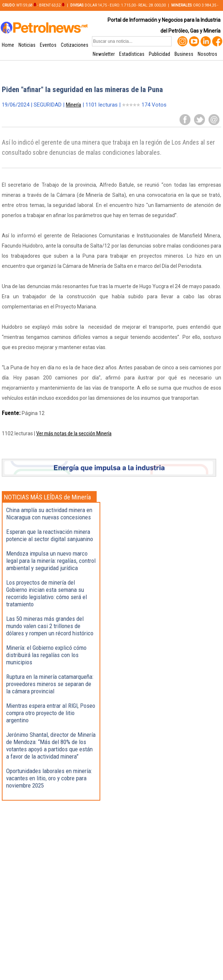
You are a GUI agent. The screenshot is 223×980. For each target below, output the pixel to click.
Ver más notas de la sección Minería (74, 433)
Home (8, 45)
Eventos (48, 45)
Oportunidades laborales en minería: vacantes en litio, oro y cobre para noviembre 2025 (49, 778)
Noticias (27, 45)
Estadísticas (132, 54)
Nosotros (207, 54)
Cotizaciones (75, 45)
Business (184, 54)
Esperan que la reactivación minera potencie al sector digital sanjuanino (50, 535)
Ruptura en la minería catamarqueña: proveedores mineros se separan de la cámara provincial (50, 684)
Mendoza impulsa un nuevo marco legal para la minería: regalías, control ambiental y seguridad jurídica (51, 561)
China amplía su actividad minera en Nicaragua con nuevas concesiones (49, 514)
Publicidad (159, 54)
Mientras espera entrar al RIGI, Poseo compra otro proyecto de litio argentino (51, 713)
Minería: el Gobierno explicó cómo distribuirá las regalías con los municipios (46, 655)
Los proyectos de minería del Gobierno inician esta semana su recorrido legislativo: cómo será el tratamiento (47, 593)
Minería (73, 105)
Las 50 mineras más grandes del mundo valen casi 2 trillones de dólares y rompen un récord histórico (50, 626)
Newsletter (104, 54)
